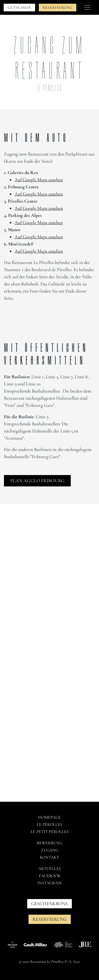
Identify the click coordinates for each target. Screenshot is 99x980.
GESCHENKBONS (49, 904)
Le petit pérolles (50, 832)
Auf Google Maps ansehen (39, 180)
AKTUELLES (50, 869)
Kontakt (49, 857)
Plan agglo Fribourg (37, 481)
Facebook (50, 876)
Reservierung (58, 8)
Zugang (50, 850)
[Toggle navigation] (87, 7)
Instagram (49, 883)
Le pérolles (49, 824)
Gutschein (19, 8)
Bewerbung (50, 843)
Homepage (49, 817)
